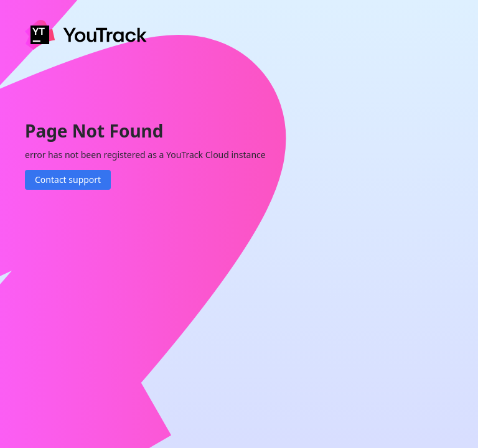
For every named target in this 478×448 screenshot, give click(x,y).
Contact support (68, 180)
